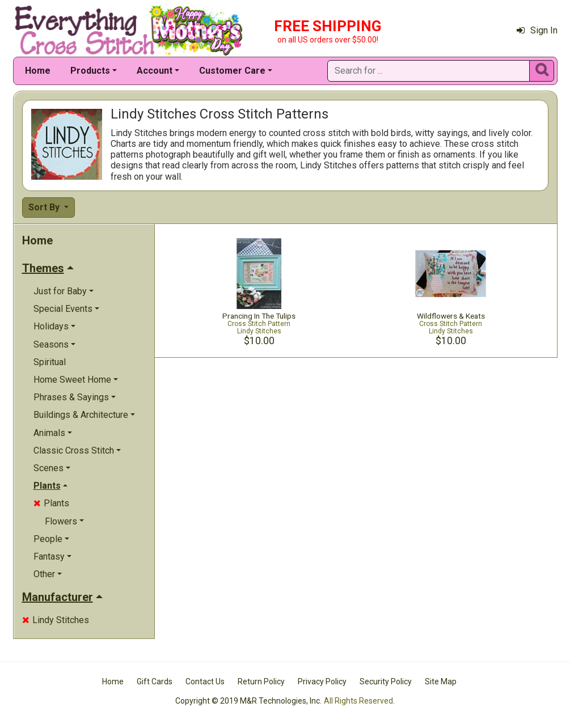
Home (38, 71)
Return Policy (261, 682)
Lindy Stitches (56, 620)
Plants (51, 503)
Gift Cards (155, 682)
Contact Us (205, 682)
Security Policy (386, 682)
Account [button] (155, 71)
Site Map (441, 682)
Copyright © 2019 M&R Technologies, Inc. (248, 701)
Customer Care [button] (232, 71)
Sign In (537, 30)
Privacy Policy (322, 682)
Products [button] (90, 71)
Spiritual (50, 362)
